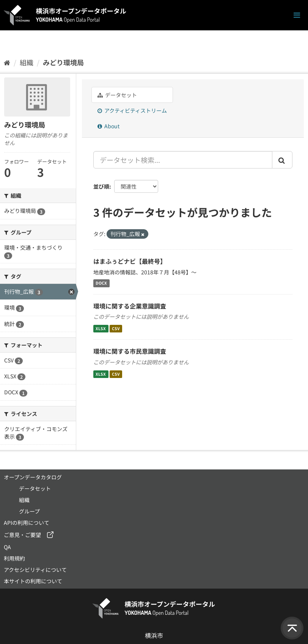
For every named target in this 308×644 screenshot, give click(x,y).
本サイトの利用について (33, 581)
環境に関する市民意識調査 (130, 351)
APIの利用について (27, 523)
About (108, 126)
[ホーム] (7, 62)
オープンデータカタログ (33, 477)
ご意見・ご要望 (22, 535)
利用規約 (14, 558)
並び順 (101, 186)
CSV (116, 328)
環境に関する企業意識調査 (130, 306)
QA (7, 547)
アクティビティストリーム (132, 110)
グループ (29, 511)
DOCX (101, 283)
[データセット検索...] (183, 160)
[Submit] (282, 160)
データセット (117, 95)
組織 (27, 62)
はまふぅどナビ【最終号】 (130, 261)
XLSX (101, 328)
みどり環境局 (63, 62)
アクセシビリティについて (35, 570)
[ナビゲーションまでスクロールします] (297, 15)
